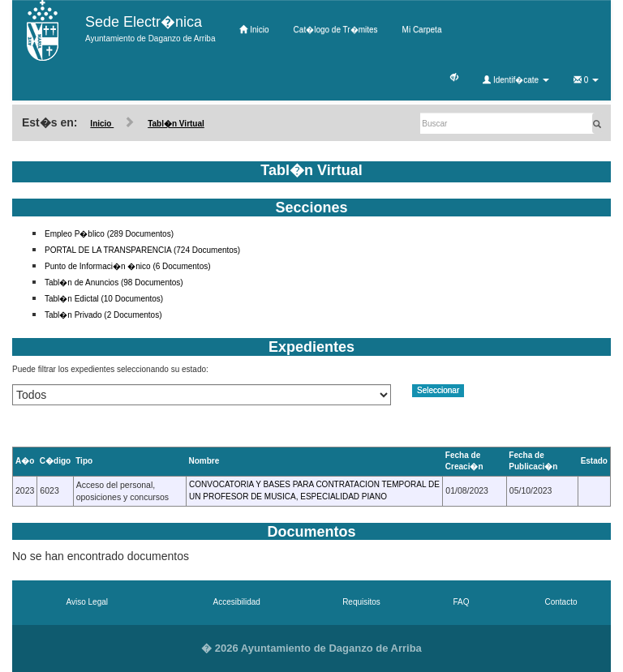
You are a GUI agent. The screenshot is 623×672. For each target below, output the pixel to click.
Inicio (254, 30)
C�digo (55, 461)
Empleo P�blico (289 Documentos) (109, 234)
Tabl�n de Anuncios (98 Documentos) (114, 282)
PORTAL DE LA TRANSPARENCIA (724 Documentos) (142, 250)
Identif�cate (516, 80)
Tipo (84, 461)
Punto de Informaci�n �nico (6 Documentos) (128, 266)
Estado (594, 461)
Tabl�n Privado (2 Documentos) (103, 315)
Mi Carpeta (422, 30)
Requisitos (361, 602)
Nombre (204, 461)
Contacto (561, 602)
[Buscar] (507, 123)
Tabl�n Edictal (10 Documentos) (104, 299)
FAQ (461, 602)
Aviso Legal (87, 602)
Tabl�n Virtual (176, 124)
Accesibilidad (237, 602)
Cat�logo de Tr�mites (336, 30)
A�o (25, 461)
